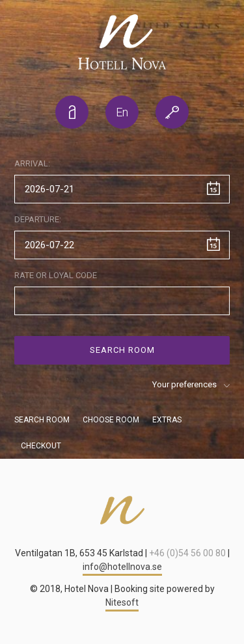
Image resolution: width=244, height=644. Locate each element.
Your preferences (184, 384)
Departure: (38, 219)
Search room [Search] (122, 350)
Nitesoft (122, 602)
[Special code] (122, 301)
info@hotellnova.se (122, 567)
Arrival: (32, 163)
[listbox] (122, 112)
